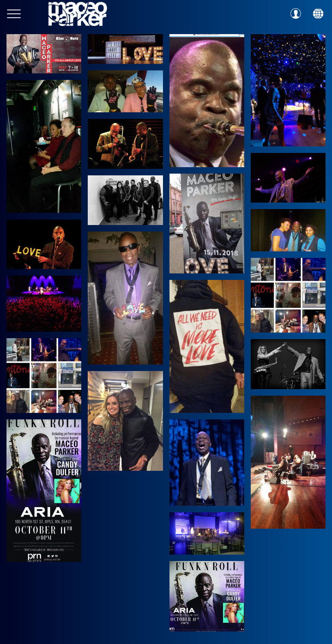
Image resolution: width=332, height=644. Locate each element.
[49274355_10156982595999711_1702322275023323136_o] (288, 90)
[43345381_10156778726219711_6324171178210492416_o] (44, 491)
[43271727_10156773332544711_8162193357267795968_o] (125, 421)
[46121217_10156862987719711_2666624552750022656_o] (44, 244)
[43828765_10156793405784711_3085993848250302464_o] (125, 298)
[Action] (318, 14)
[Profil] (296, 14)
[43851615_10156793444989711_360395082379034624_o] (44, 376)
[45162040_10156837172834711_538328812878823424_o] (125, 200)
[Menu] (14, 14)
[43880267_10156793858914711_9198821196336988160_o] (288, 295)
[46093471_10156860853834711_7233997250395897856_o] (207, 346)
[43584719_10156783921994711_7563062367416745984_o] (288, 364)
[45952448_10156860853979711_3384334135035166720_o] (288, 230)
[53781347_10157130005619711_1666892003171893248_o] (44, 54)
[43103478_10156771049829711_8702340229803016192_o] (207, 596)
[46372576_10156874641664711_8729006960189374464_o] (288, 178)
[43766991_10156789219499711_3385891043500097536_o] (207, 533)
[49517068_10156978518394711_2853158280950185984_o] (207, 101)
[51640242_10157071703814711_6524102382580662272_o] (125, 49)
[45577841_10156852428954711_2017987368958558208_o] (44, 304)
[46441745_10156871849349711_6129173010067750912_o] (207, 224)
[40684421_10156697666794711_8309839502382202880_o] (288, 462)
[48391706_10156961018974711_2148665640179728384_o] (125, 91)
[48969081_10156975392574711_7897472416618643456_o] (44, 146)
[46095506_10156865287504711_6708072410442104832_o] (125, 144)
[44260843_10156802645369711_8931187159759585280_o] (207, 463)
